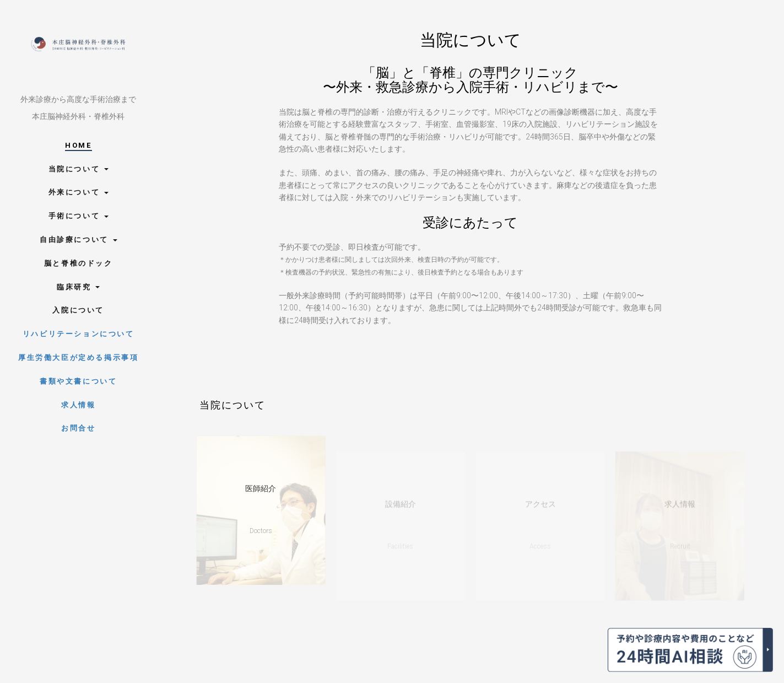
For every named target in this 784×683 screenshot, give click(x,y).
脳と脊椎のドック (79, 263)
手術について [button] (79, 216)
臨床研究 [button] (78, 287)
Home (78, 145)
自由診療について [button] (78, 240)
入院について (78, 310)
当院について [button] (79, 169)
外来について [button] (79, 192)
